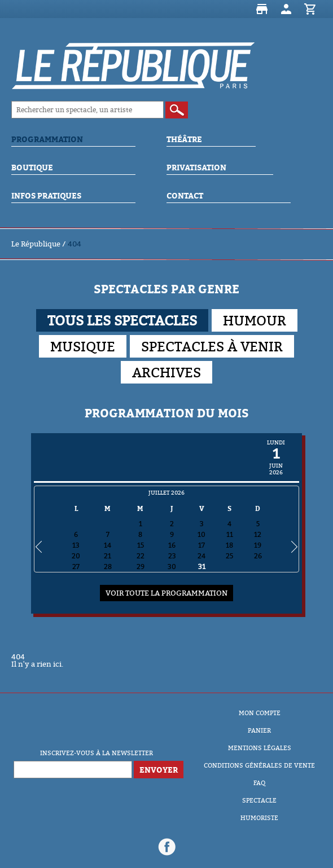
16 (172, 545)
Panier (310, 9)
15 (141, 545)
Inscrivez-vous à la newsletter (97, 753)
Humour (255, 320)
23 (172, 556)
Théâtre (184, 139)
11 (230, 534)
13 (76, 545)
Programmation (47, 139)
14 (108, 545)
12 (258, 534)
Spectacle (259, 800)
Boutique (262, 9)
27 (76, 567)
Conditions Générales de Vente (259, 765)
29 (141, 567)
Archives (166, 372)
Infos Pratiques (46, 195)
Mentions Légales (260, 748)
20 (76, 556)
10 (201, 534)
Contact (185, 195)
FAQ (259, 783)
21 (108, 556)
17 (201, 545)
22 (141, 556)
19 (258, 545)
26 (258, 556)
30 (172, 567)
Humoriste (259, 818)
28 (108, 567)
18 (229, 545)
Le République (36, 244)
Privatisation (196, 167)
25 (229, 556)
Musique (83, 346)
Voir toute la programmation (166, 593)
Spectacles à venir (212, 346)
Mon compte (286, 9)
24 (201, 556)
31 (202, 567)
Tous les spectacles (122, 320)
